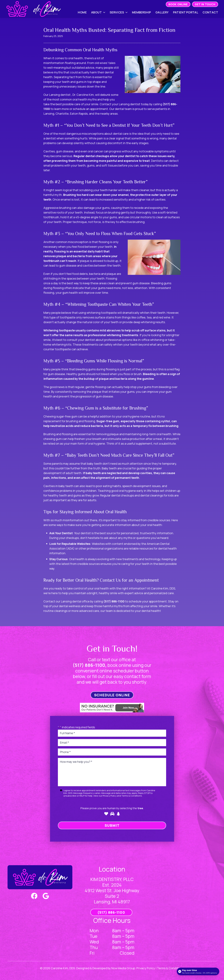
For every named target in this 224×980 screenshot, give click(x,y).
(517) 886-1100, (90, 665)
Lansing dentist (60, 95)
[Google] (46, 896)
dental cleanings (152, 495)
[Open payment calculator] (198, 971)
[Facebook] (34, 896)
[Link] (34, 9)
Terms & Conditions (132, 796)
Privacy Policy (110, 796)
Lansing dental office (75, 601)
